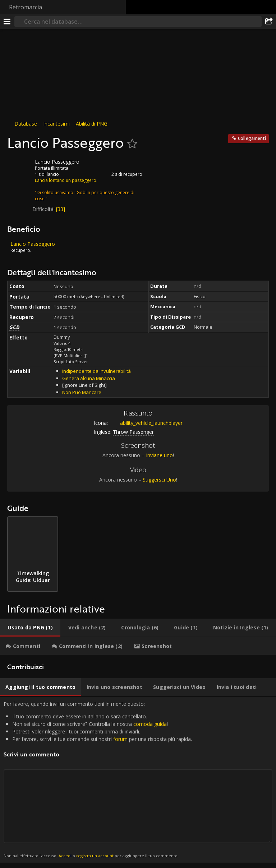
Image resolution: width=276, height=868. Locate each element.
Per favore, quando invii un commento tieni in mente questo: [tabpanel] (138, 780)
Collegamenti (252, 138)
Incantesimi (56, 124)
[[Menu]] (7, 22)
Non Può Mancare (82, 392)
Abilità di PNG (92, 124)
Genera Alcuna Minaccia (89, 378)
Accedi (65, 856)
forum (120, 739)
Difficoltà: (44, 209)
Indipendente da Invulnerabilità (96, 371)
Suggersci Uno (159, 480)
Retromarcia (26, 7)
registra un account (95, 856)
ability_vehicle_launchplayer (146, 423)
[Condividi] (269, 22)
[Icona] (19, 167)
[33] (61, 209)
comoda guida (150, 724)
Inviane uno (159, 455)
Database (26, 124)
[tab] (30, 628)
